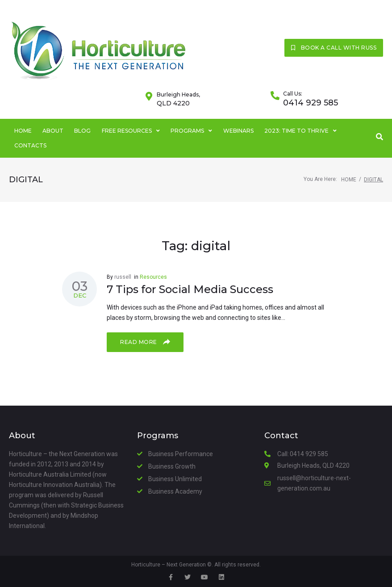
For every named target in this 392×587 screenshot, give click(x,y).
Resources (153, 277)
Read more (145, 342)
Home (349, 180)
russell (123, 277)
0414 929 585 (311, 103)
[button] (334, 48)
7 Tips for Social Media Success (190, 289)
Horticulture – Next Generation (169, 565)
